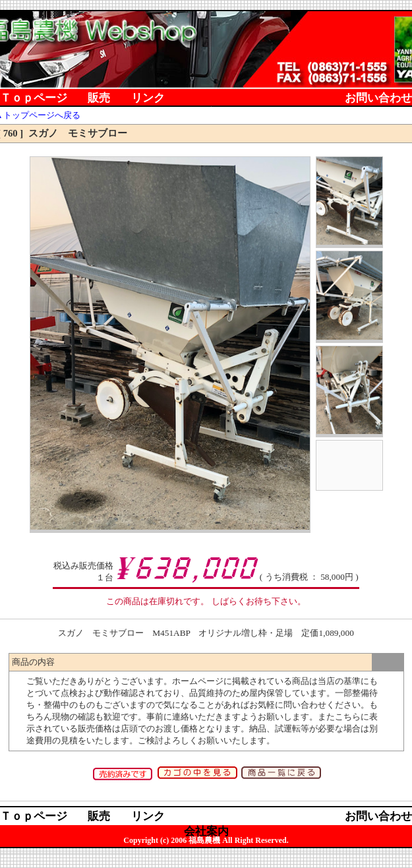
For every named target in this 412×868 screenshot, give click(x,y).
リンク (148, 99)
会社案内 (206, 114)
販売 (99, 99)
